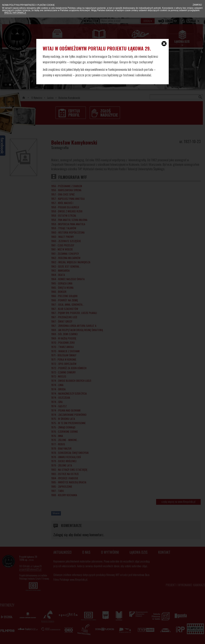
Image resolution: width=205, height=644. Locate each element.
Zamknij (197, 5)
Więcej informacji (15, 13)
